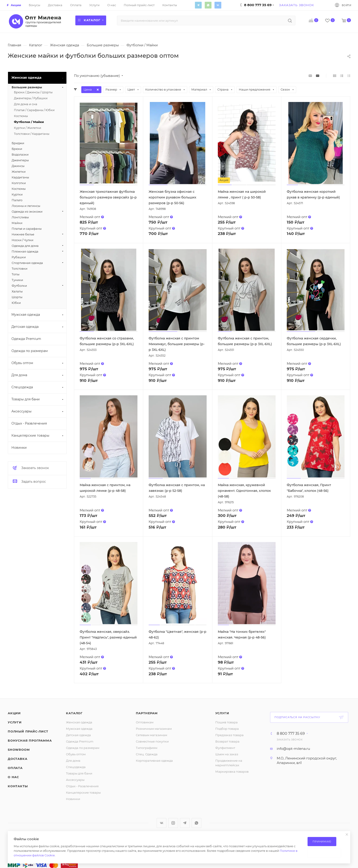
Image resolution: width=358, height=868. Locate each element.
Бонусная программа (30, 740)
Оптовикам (145, 722)
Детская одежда (78, 735)
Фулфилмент (225, 748)
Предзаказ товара (229, 735)
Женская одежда (79, 722)
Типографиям (147, 748)
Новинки (73, 799)
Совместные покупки (152, 741)
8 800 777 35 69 (291, 734)
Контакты (18, 786)
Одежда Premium (80, 741)
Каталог (74, 713)
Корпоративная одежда (154, 761)
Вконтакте (218, 5)
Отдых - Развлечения (82, 786)
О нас (13, 777)
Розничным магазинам (154, 729)
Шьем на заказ (227, 754)
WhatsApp (208, 5)
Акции (14, 713)
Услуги (15, 722)
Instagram (173, 823)
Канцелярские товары (83, 792)
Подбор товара (227, 729)
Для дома (73, 761)
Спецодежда (76, 767)
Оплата (15, 768)
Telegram (198, 5)
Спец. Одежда (147, 754)
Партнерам (147, 713)
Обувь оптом (76, 754)
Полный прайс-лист (28, 731)
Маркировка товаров (232, 772)
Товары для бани (79, 773)
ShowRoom (19, 750)
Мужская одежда (79, 729)
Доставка (17, 759)
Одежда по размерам (83, 748)
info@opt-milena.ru (293, 749)
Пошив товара (226, 722)
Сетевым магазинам (151, 735)
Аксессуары (75, 780)
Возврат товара (227, 741)
